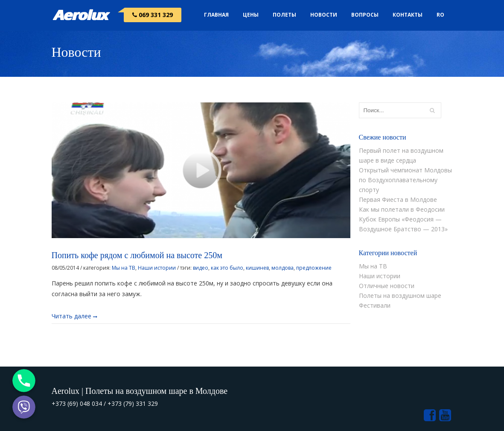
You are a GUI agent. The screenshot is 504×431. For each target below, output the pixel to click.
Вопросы (365, 15)
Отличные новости (387, 286)
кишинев (257, 268)
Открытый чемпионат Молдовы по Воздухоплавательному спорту (405, 180)
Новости (324, 15)
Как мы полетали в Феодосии (402, 209)
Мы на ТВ (124, 268)
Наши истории (157, 268)
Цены (251, 15)
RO (440, 15)
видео (201, 268)
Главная (216, 15)
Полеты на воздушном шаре (400, 296)
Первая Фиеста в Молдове (398, 199)
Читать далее (74, 316)
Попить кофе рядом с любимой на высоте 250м (137, 255)
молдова (283, 268)
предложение (314, 268)
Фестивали (375, 305)
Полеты (284, 15)
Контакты (408, 15)
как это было (227, 268)
